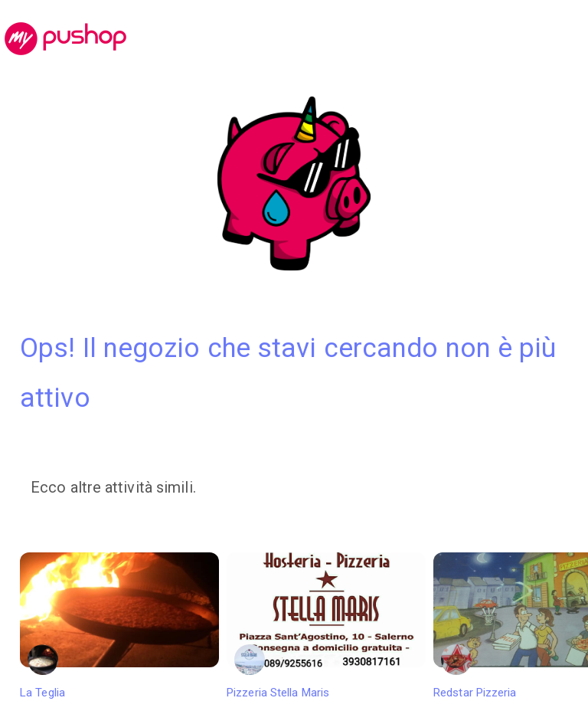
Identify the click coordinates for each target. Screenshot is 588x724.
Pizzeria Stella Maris (326, 626)
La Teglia (119, 626)
